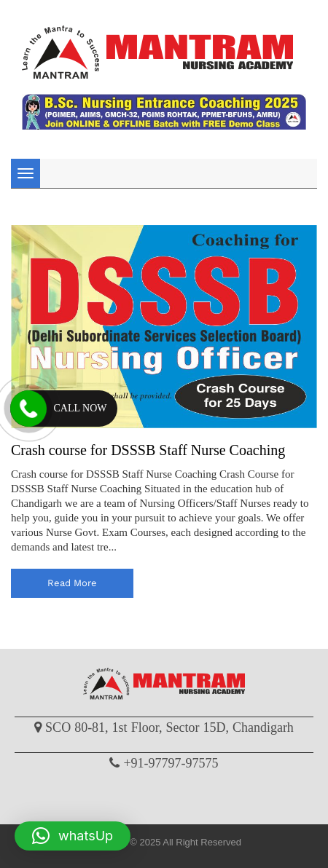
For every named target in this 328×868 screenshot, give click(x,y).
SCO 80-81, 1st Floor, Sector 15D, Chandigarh (169, 727)
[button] (73, 836)
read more (72, 583)
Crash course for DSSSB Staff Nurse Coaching (148, 450)
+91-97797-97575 (171, 763)
